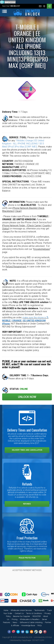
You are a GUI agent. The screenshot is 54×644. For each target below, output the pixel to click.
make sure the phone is (25, 321)
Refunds (27, 504)
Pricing (15, 619)
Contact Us (19, 613)
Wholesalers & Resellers (30, 619)
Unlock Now (27, 397)
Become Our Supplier (22, 616)
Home (6, 610)
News (15, 622)
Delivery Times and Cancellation (27, 450)
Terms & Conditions (34, 613)
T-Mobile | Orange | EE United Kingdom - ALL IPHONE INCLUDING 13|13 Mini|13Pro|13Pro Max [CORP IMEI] (23, 144)
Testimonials (40, 610)
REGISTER (37, 616)
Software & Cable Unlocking (31, 622)
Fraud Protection (27, 558)
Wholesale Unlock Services (21, 610)
